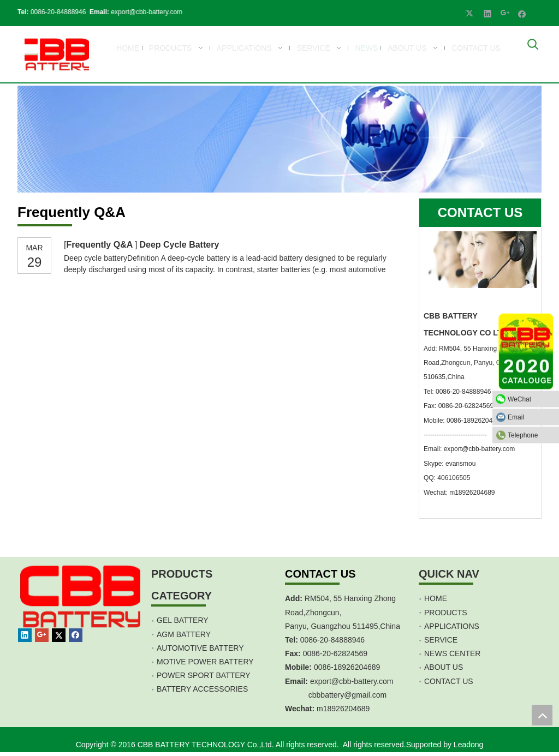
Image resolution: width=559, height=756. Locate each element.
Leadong (469, 745)
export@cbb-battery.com (142, 12)
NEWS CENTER (452, 653)
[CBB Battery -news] (279, 139)
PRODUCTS (446, 613)
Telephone (531, 435)
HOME (436, 598)
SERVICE (441, 640)
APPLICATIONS (452, 626)
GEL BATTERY (183, 620)
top (542, 715)
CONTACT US (449, 681)
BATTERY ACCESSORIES (202, 689)
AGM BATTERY (184, 634)
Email (531, 417)
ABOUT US (444, 667)
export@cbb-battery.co (349, 681)
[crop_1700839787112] (54, 54)
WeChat (531, 399)
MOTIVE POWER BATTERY (205, 662)
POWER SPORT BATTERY (204, 675)
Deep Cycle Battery (179, 245)
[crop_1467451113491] (82, 609)
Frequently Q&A (101, 245)
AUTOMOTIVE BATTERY (200, 648)
